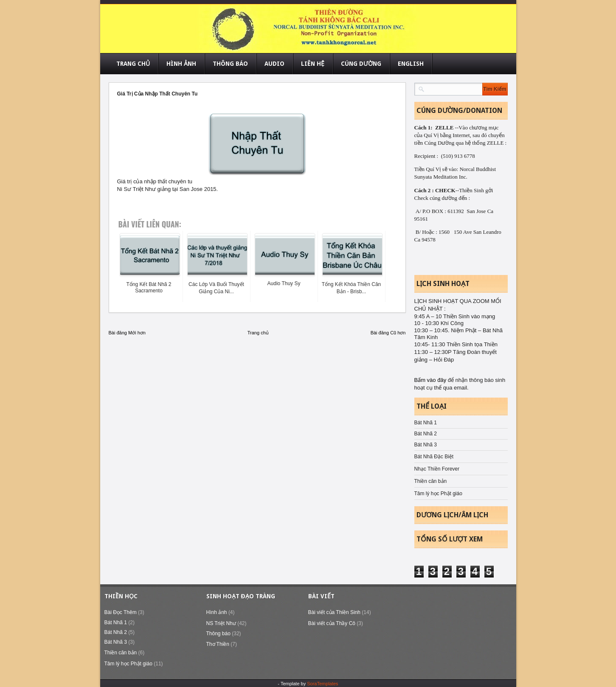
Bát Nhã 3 (426, 445)
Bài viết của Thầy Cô (332, 623)
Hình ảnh (217, 612)
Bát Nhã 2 (426, 434)
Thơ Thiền (218, 644)
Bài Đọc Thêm (121, 612)
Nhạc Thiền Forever (437, 469)
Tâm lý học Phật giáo (438, 494)
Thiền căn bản (431, 481)
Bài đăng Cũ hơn (388, 333)
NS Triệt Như (221, 623)
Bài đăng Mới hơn (127, 333)
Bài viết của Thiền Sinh (335, 612)
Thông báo (218, 634)
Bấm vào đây (431, 380)
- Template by (308, 684)
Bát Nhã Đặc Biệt (434, 457)
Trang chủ (258, 333)
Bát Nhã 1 (426, 423)
